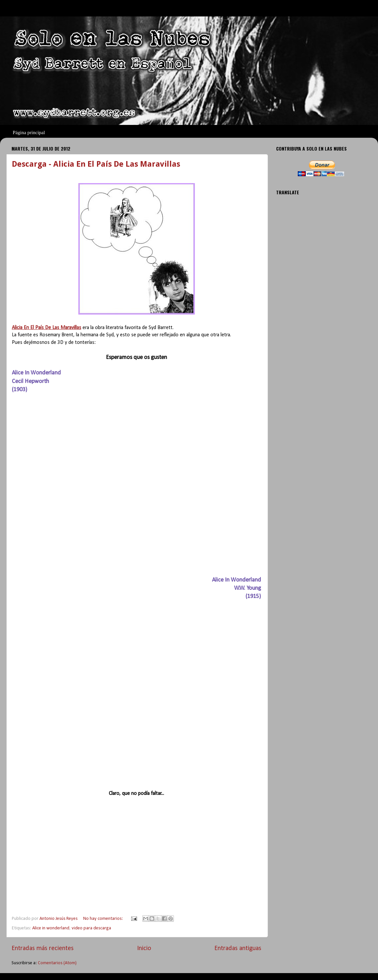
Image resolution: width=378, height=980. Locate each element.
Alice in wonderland (51, 928)
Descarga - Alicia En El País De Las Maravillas (96, 164)
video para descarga (91, 928)
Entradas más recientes (43, 948)
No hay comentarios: (104, 919)
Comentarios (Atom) (57, 963)
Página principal (29, 132)
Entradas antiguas (238, 948)
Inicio (144, 948)
